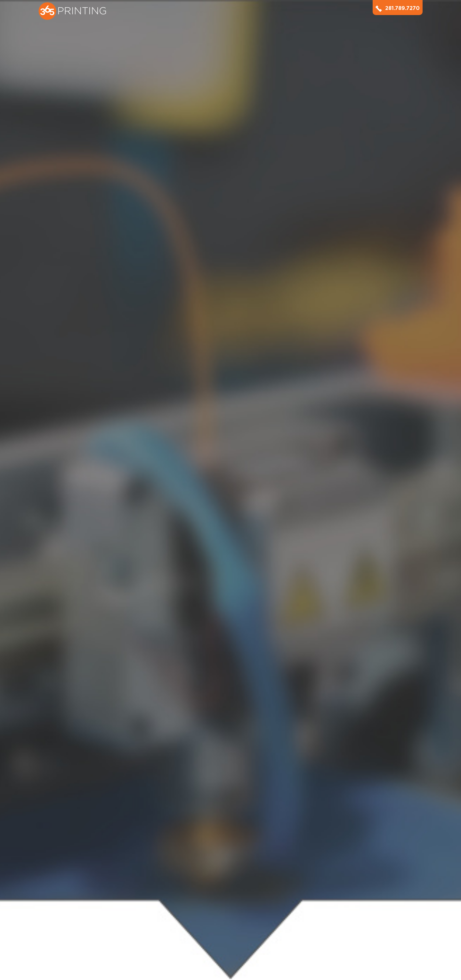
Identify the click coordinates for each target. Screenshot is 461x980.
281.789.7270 (398, 8)
